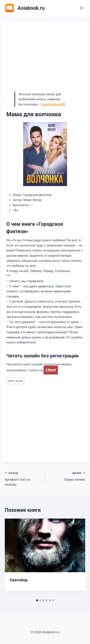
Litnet (51, 370)
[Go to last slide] (12, 558)
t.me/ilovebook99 (53, 104)
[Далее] (78, 558)
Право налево (67, 476)
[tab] (37, 600)
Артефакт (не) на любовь (23, 478)
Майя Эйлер (15, 381)
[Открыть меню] (82, 8)
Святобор (19, 580)
